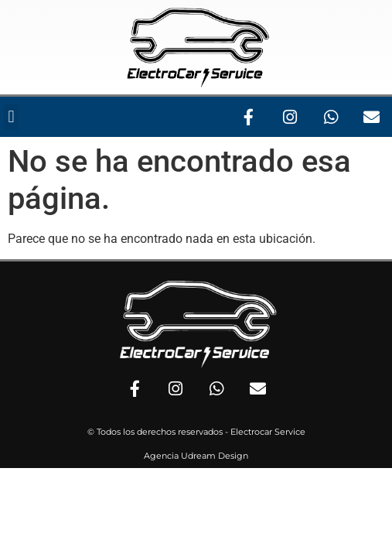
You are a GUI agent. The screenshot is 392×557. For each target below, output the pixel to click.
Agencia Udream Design (196, 456)
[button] (11, 117)
